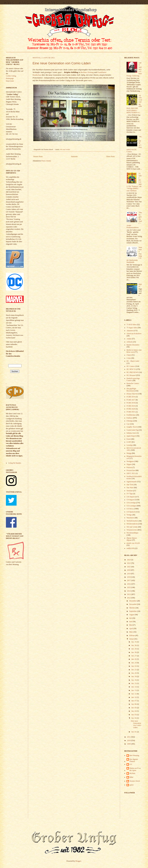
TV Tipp (130, 494)
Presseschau (131, 470)
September (133, 611)
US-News (130, 509)
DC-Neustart (131, 375)
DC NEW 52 (131, 369)
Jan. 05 (134, 708)
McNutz (132, 773)
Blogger (78, 861)
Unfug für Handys (15, 463)
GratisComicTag (132, 430)
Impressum (10, 81)
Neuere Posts (38, 157)
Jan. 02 (134, 718)
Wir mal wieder (65, 149)
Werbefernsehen (132, 521)
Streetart (130, 491)
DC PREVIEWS (132, 372)
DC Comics (131, 366)
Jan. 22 (134, 666)
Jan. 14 (134, 687)
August (132, 615)
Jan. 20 (134, 673)
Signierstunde (131, 482)
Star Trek (130, 485)
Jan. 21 (134, 670)
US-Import (130, 500)
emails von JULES (133, 543)
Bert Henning (134, 755)
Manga (129, 453)
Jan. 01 (134, 732)
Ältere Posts (110, 157)
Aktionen (130, 331)
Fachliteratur (131, 415)
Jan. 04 (134, 711)
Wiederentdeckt (132, 524)
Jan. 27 (134, 656)
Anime (129, 339)
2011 (129, 737)
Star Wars (130, 488)
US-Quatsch (131, 512)
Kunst (129, 439)
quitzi (131, 785)
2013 (129, 594)
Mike (131, 777)
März (131, 632)
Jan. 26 (134, 659)
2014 (129, 591)
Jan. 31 (134, 642)
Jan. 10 (134, 697)
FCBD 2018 (131, 403)
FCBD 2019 (131, 406)
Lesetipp (130, 445)
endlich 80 (130, 548)
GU (131, 764)
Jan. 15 (134, 683)
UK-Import (131, 497)
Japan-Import (131, 436)
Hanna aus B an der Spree (135, 769)
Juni (131, 622)
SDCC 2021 (131, 473)
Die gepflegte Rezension (131, 390)
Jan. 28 (134, 652)
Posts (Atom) (46, 161)
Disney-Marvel (132, 394)
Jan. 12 (134, 694)
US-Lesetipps (131, 506)
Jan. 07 (134, 701)
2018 (129, 577)
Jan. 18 (134, 676)
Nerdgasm (130, 461)
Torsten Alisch (135, 781)
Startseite (74, 157)
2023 (129, 560)
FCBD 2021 (131, 412)
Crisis (129, 358)
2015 (129, 587)
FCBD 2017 (131, 400)
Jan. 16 (134, 680)
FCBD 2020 (131, 409)
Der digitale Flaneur (134, 760)
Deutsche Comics (133, 383)
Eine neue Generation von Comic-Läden (62, 63)
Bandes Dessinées (133, 345)
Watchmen (130, 518)
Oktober (132, 608)
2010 (129, 740)
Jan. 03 (134, 715)
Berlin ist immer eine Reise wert (134, 351)
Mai (131, 625)
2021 (129, 567)
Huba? (140, 285)
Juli (131, 618)
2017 (129, 580)
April (131, 629)
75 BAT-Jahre (131, 325)
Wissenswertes (132, 530)
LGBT (129, 442)
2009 (129, 744)
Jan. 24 (134, 663)
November (133, 604)
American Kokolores (134, 334)
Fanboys (130, 418)
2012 (129, 598)
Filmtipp (130, 421)
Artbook (129, 342)
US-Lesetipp (131, 503)
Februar (132, 635)
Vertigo (129, 515)
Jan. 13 (134, 690)
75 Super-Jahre (132, 328)
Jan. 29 (134, 649)
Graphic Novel (132, 427)
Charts (129, 355)
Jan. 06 (134, 704)
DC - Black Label (133, 361)
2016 (129, 584)
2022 (129, 563)
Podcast (129, 467)
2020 (129, 570)
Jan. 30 (134, 645)
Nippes (129, 464)
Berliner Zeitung (87, 72)
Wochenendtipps (132, 533)
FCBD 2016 (131, 397)
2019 (129, 574)
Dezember (133, 601)
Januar (132, 639)
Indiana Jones (131, 433)
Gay (128, 424)
